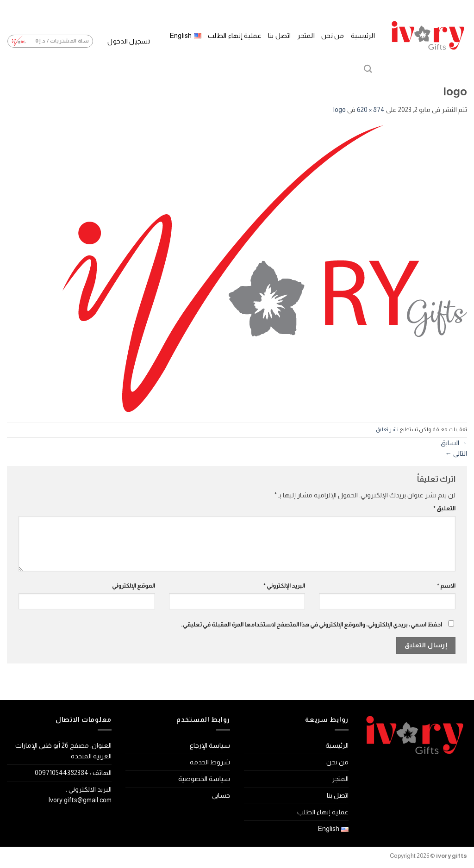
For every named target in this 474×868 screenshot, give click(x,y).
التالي (456, 453)
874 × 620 (371, 110)
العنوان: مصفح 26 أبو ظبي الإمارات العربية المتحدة (63, 751)
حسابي (221, 795)
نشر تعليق (387, 429)
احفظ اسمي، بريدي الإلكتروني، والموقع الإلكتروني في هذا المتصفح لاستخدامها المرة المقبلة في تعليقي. (312, 624)
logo (340, 110)
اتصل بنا (279, 36)
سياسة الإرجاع (210, 745)
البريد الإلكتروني (284, 586)
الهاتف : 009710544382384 (73, 773)
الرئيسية (363, 36)
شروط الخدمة (210, 762)
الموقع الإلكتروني (134, 586)
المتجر (306, 36)
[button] (128, 41)
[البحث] (368, 69)
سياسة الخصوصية (204, 779)
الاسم (446, 586)
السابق (454, 443)
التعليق (444, 508)
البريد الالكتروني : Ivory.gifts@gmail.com (80, 795)
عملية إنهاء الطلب (235, 36)
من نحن (333, 36)
